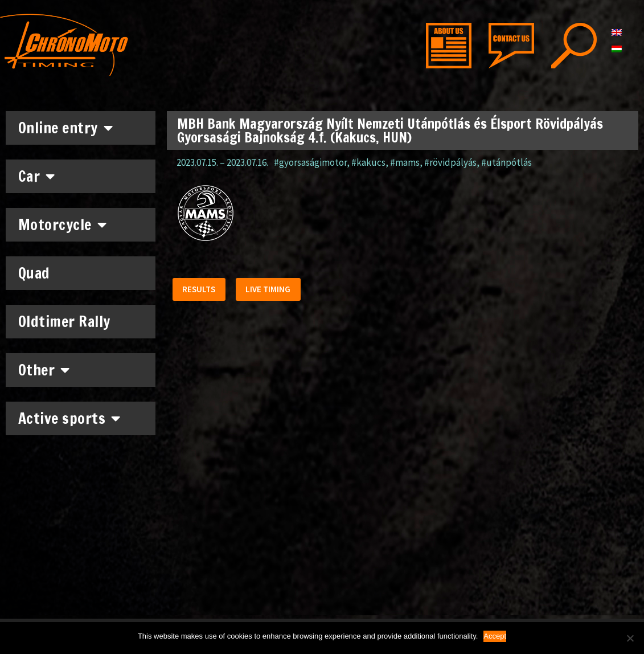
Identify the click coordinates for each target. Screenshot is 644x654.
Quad (34, 273)
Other (44, 370)
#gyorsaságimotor (310, 162)
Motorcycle (63, 224)
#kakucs (368, 162)
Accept (495, 636)
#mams (405, 162)
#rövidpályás (450, 162)
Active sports (69, 418)
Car (37, 176)
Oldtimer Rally (64, 322)
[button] (200, 291)
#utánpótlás (506, 162)
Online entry (66, 128)
